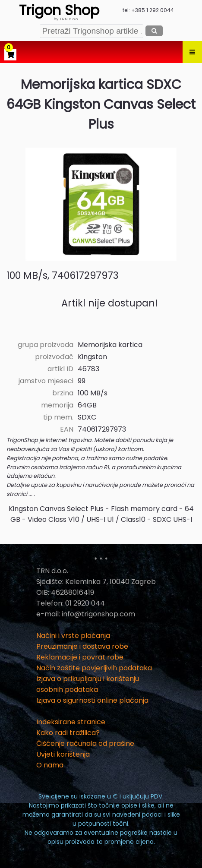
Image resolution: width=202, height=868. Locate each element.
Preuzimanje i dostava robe (82, 646)
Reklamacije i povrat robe (80, 657)
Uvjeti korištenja (63, 754)
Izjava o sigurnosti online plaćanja (92, 700)
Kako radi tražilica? (68, 733)
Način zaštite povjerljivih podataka (94, 668)
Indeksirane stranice (71, 722)
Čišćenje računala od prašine (85, 743)
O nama (50, 765)
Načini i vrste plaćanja (73, 636)
